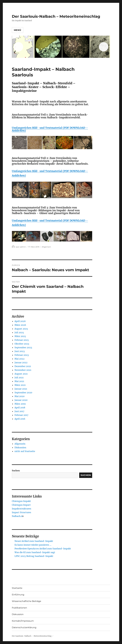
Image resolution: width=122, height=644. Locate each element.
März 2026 (20, 325)
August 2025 (21, 329)
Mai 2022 (20, 359)
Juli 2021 (19, 377)
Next (104, 47)
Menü (18, 30)
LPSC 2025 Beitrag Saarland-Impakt (34, 556)
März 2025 (20, 336)
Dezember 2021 (23, 366)
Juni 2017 (19, 411)
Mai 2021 (19, 381)
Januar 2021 (21, 389)
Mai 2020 (20, 396)
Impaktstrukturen (22, 509)
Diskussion (20, 447)
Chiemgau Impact (21, 505)
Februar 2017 (21, 415)
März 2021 (20, 385)
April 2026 (20, 321)
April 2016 (20, 419)
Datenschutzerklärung (24, 627)
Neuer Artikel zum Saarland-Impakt (34, 541)
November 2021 (23, 370)
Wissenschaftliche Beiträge (26, 601)
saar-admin (21, 247)
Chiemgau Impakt (21, 501)
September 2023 (23, 347)
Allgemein (46, 247)
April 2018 (20, 408)
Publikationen (19, 608)
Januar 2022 (21, 362)
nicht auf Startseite (25, 451)
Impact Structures (21, 512)
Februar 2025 (22, 340)
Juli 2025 (19, 332)
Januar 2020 (21, 400)
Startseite (17, 588)
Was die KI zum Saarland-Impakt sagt (35, 552)
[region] (61, 47)
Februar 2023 (22, 355)
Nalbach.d (17, 516)
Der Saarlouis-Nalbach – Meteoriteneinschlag (56, 16)
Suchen (16, 471)
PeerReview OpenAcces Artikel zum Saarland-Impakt (43, 549)
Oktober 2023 (22, 344)
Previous (18, 47)
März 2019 (20, 404)
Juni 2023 (20, 351)
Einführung (18, 595)
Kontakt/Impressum (23, 621)
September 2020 (23, 393)
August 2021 (21, 374)
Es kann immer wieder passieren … (33, 545)
